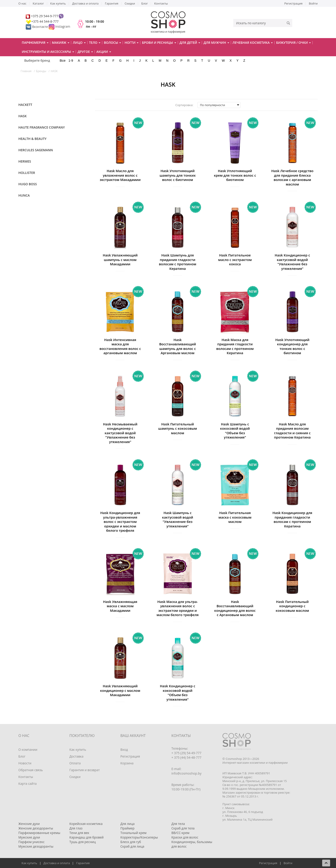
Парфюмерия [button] (35, 43)
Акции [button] (104, 52)
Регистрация (293, 3)
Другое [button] (85, 52)
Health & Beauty (32, 139)
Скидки (130, 3)
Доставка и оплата (85, 3)
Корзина (127, 763)
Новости (25, 763)
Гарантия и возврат (85, 770)
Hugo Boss (28, 184)
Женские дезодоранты (36, 828)
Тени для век (79, 833)
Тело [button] (95, 43)
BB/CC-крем (180, 833)
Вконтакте (37, 27)
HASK (22, 116)
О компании (28, 750)
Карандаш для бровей (86, 837)
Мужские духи (29, 837)
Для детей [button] (190, 43)
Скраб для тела (183, 828)
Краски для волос (185, 837)
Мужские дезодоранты (36, 846)
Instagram (63, 27)
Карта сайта (28, 784)
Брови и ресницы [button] (159, 43)
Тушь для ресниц (83, 842)
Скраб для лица (132, 846)
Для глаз (76, 828)
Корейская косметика (86, 824)
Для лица (127, 824)
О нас (22, 3)
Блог (145, 3)
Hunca (24, 195)
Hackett (25, 105)
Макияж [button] (61, 43)
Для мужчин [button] (216, 43)
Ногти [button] (131, 43)
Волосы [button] (112, 43)
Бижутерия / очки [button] (293, 43)
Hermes (25, 161)
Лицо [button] (79, 43)
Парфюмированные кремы (39, 833)
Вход (124, 750)
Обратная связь (31, 770)
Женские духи (29, 824)
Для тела (178, 824)
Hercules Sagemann (36, 150)
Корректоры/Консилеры (139, 837)
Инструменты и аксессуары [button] (48, 52)
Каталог (38, 3)
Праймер (127, 828)
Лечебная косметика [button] (253, 43)
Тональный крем (133, 833)
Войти (313, 3)
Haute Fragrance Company (42, 127)
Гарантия (112, 3)
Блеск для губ (131, 842)
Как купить (58, 3)
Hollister (27, 173)
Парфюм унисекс (31, 842)
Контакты (161, 3)
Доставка (76, 756)
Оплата (75, 763)
